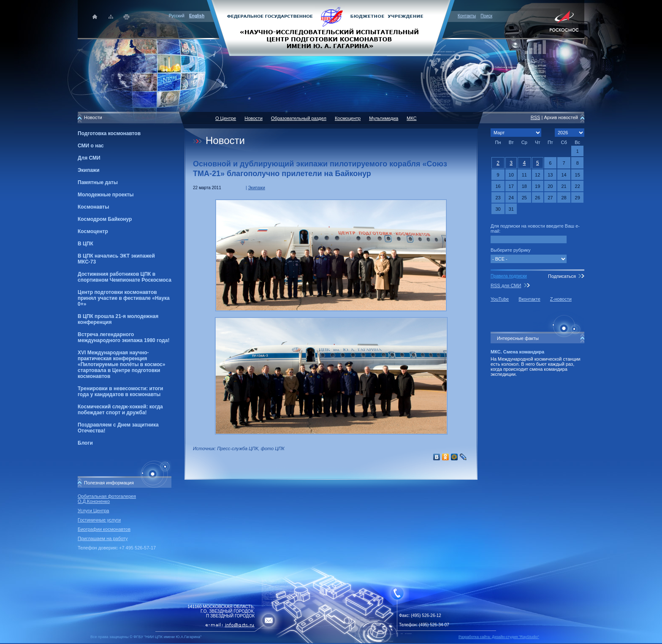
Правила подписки (509, 276)
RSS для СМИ (506, 285)
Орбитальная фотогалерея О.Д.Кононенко (107, 499)
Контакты (467, 16)
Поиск (486, 16)
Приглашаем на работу (103, 538)
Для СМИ (89, 158)
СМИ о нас (91, 146)
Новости (254, 118)
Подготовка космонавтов (109, 133)
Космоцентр (93, 231)
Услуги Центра (94, 511)
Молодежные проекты (106, 195)
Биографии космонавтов (104, 529)
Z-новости (561, 299)
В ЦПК (85, 244)
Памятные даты (98, 182)
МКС (411, 118)
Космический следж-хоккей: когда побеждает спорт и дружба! (120, 410)
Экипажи (89, 170)
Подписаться (562, 276)
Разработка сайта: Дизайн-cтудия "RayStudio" (499, 637)
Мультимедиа (384, 118)
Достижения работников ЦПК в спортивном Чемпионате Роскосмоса (125, 277)
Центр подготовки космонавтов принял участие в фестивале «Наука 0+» (124, 298)
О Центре (226, 118)
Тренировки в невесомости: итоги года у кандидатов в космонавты (120, 391)
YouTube (500, 299)
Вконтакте (529, 299)
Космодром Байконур (105, 219)
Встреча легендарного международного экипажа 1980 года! (123, 337)
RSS (536, 117)
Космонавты (93, 207)
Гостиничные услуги (99, 520)
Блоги (85, 443)
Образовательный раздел (299, 118)
